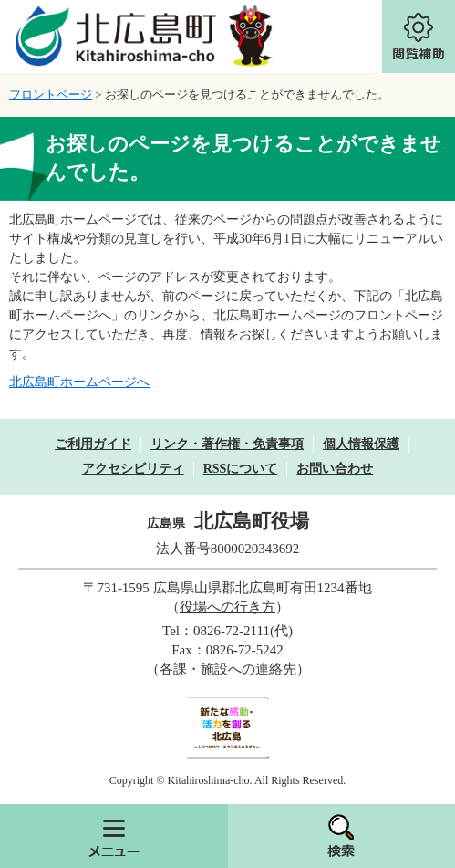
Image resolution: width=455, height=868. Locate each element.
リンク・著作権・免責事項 (227, 444)
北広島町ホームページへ (79, 382)
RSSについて (241, 469)
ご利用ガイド (93, 444)
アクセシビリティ (133, 469)
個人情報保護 (361, 444)
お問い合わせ (335, 469)
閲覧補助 (419, 37)
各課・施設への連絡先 (228, 669)
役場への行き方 (227, 607)
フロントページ (51, 94)
